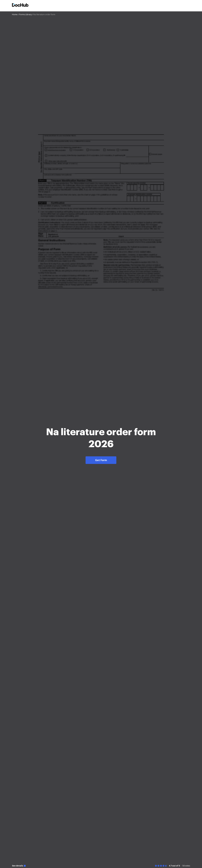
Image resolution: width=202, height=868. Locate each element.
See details (18, 866)
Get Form (101, 460)
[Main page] (20, 5)
